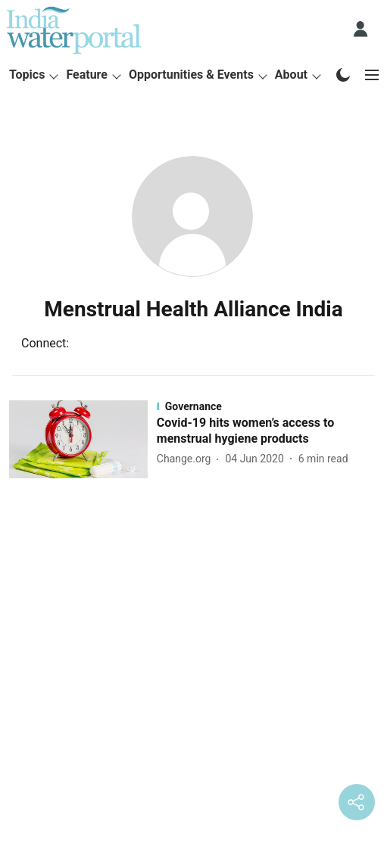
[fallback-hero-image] (83, 439)
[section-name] (267, 406)
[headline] (267, 431)
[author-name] (187, 459)
